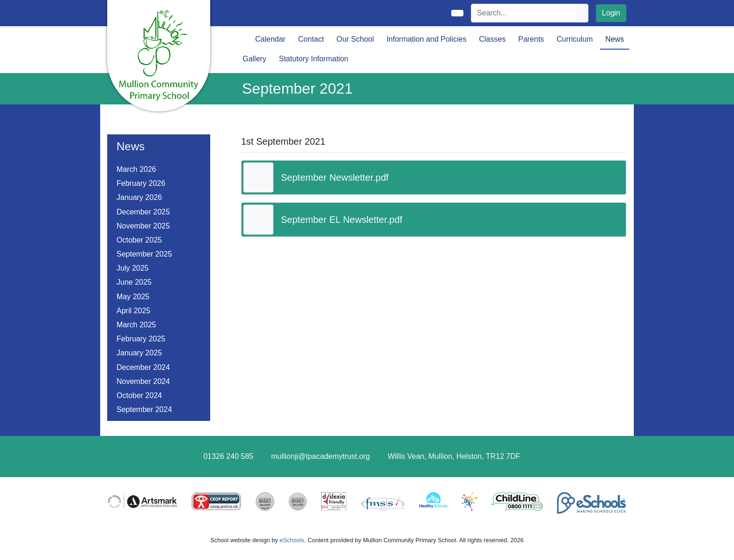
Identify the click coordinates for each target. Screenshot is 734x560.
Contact (311, 39)
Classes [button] (492, 39)
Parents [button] (531, 39)
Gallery (254, 59)
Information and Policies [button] (427, 39)
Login (611, 13)
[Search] (524, 13)
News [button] (615, 39)
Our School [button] (355, 39)
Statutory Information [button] (314, 59)
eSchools (292, 540)
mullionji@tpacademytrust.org (320, 456)
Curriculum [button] (575, 39)
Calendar (270, 39)
